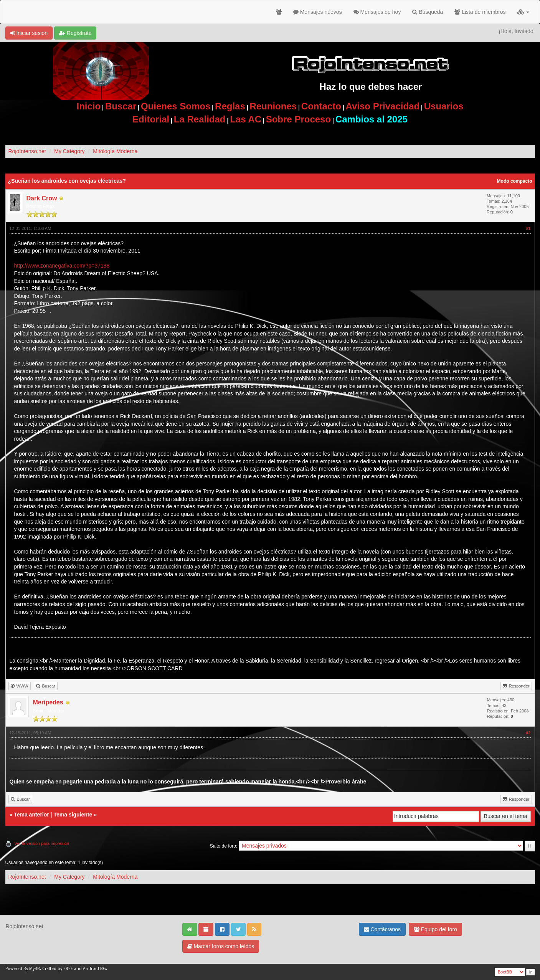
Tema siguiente (73, 815)
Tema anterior (31, 815)
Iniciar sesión (29, 33)
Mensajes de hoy (377, 12)
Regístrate (75, 33)
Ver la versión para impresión (42, 843)
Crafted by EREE (58, 969)
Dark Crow (42, 198)
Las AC (246, 119)
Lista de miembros (480, 12)
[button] (523, 12)
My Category (69, 151)
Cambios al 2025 (372, 119)
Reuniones (273, 106)
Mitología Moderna (115, 151)
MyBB (35, 969)
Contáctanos (382, 929)
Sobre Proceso (298, 119)
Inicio (89, 106)
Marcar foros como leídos (221, 946)
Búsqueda (428, 12)
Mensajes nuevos (318, 12)
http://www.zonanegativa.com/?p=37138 (62, 266)
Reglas (230, 106)
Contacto (321, 106)
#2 (528, 733)
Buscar (121, 106)
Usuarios (444, 106)
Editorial (151, 119)
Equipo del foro (435, 929)
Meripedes (48, 702)
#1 (528, 228)
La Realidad (200, 119)
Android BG (94, 969)
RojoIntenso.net (27, 151)
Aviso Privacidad (383, 106)
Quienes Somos (176, 106)
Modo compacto (515, 181)
